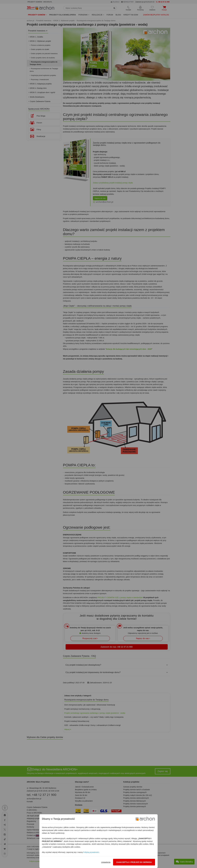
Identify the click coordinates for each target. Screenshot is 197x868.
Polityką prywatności (91, 852)
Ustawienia (106, 862)
